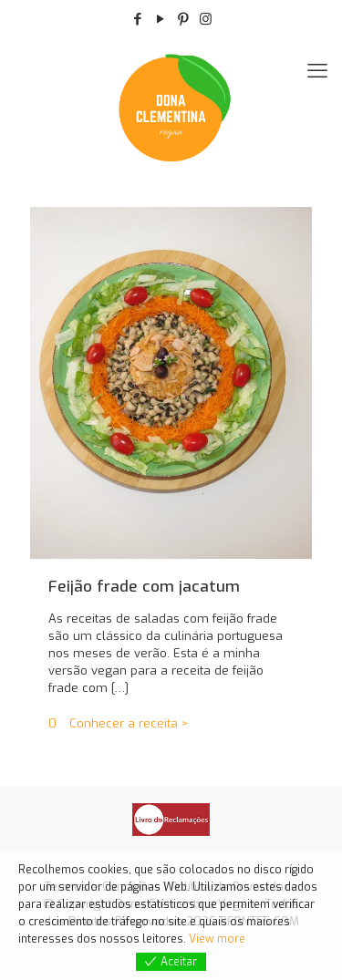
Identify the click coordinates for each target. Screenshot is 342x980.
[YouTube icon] (160, 19)
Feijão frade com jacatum (144, 587)
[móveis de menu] (317, 71)
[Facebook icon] (137, 19)
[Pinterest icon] (183, 19)
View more (217, 939)
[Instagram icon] (206, 19)
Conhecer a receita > (129, 723)
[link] (171, 819)
